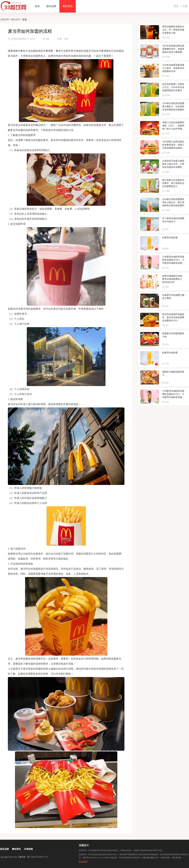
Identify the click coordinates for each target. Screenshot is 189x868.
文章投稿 (28, 849)
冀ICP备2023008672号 (37, 857)
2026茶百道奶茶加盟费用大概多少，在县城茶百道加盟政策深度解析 (173, 106)
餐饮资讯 (68, 6)
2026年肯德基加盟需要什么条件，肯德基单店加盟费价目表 (173, 68)
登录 (176, 6)
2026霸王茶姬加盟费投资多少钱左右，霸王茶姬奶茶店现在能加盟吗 (173, 202)
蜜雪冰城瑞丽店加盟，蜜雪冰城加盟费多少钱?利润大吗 (173, 279)
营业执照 (83, 862)
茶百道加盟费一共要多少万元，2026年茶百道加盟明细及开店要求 (173, 87)
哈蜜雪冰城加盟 (170, 238)
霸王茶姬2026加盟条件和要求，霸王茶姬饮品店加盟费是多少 (173, 183)
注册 (185, 6)
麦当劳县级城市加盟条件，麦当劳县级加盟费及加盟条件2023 (173, 317)
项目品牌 (51, 6)
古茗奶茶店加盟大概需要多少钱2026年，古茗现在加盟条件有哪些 (173, 164)
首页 (37, 6)
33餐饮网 (4, 20)
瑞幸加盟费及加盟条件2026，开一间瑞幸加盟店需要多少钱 (173, 30)
